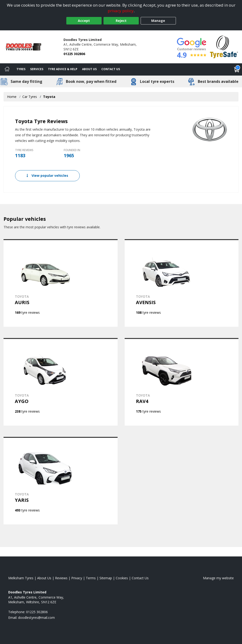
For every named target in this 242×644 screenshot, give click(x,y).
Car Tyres (30, 97)
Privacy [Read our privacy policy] (77, 578)
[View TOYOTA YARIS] (61, 481)
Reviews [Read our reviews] (61, 578)
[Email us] (36, 618)
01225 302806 (74, 54)
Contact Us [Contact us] (111, 69)
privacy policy (121, 11)
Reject (121, 21)
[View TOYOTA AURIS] (61, 283)
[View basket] (237, 69)
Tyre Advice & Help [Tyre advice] (63, 69)
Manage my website (218, 578)
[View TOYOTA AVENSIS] (182, 283)
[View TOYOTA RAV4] (182, 382)
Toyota (49, 97)
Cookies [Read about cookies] (122, 578)
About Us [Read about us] (44, 578)
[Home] (7, 69)
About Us (89, 69)
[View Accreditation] (224, 46)
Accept (84, 21)
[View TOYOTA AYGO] (61, 382)
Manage (158, 21)
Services (37, 69)
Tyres (21, 69)
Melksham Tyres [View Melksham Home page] (21, 578)
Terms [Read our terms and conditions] (91, 578)
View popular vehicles (47, 175)
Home (12, 97)
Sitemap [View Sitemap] (106, 578)
